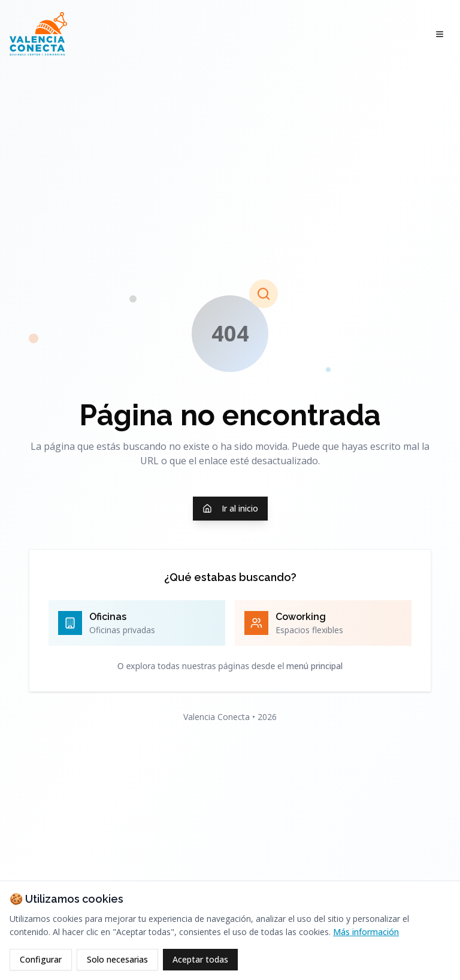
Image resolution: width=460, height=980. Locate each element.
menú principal (314, 666)
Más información (366, 932)
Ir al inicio (230, 508)
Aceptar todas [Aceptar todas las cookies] (200, 959)
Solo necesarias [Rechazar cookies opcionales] (117, 959)
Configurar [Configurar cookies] (41, 959)
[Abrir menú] (440, 34)
